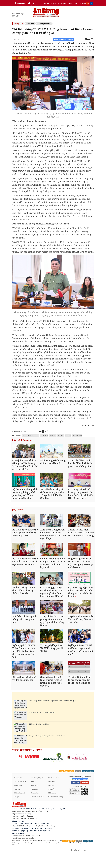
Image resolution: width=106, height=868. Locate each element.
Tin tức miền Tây (37, 812)
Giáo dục (30, 24)
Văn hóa (17, 805)
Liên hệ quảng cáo (50, 3)
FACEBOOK (75, 798)
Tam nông (35, 809)
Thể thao (34, 805)
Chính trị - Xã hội (54, 793)
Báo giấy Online (66, 3)
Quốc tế (51, 801)
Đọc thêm (18, 514)
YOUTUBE (85, 798)
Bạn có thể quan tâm (23, 440)
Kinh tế (34, 797)
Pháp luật (35, 801)
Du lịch (17, 812)
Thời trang (52, 809)
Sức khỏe (51, 805)
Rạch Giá (52, 436)
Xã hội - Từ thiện (20, 797)
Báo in (78, 787)
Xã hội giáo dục (44, 24)
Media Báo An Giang (56, 812)
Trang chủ (18, 24)
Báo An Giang (77, 436)
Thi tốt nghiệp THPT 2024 (31, 436)
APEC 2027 (44, 436)
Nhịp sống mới (20, 809)
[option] (29, 772)
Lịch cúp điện (81, 3)
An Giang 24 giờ (37, 793)
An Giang (68, 436)
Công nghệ (18, 801)
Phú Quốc (60, 436)
